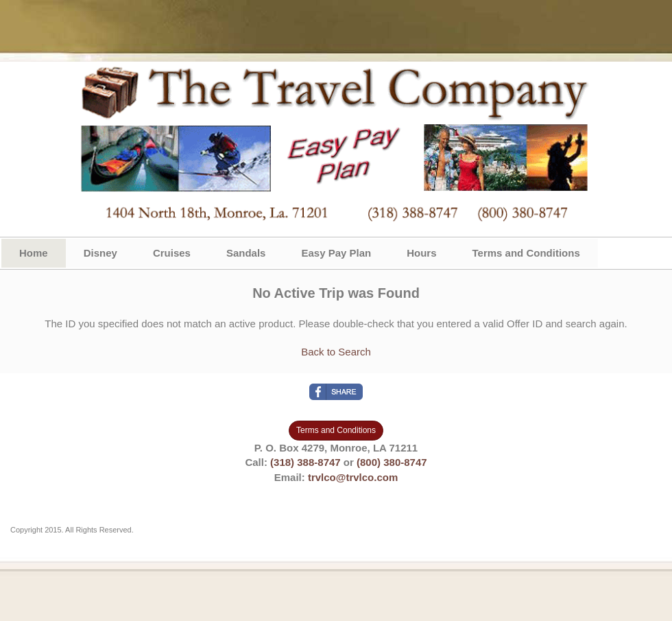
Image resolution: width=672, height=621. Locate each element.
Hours (421, 253)
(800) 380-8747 (392, 462)
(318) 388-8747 (305, 462)
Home (34, 253)
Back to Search (336, 352)
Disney (100, 253)
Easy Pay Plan (336, 253)
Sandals (246, 253)
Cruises (172, 253)
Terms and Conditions (526, 253)
